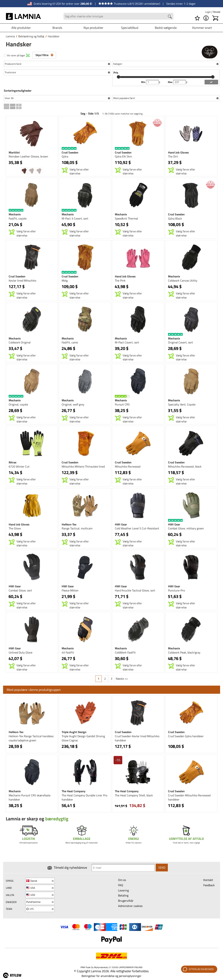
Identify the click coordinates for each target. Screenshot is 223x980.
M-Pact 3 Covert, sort (75, 218)
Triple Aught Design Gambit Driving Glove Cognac (83, 738)
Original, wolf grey (73, 404)
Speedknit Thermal (126, 218)
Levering (123, 890)
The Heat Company (74, 791)
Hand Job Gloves (178, 152)
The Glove (15, 528)
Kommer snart (202, 28)
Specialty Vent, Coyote (182, 404)
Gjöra (65, 156)
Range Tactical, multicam (77, 528)
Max (170, 82)
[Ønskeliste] (197, 18)
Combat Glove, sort (20, 590)
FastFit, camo (70, 342)
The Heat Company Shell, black (134, 795)
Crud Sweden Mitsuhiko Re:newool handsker (189, 797)
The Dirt (173, 156)
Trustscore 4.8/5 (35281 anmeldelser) (129, 4)
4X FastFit (68, 652)
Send (162, 867)
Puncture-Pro (176, 590)
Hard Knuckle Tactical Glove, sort (135, 590)
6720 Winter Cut (19, 466)
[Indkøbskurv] (215, 18)
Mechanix (15, 214)
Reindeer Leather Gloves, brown (28, 156)
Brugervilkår (126, 901)
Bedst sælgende (166, 28)
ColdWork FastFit (125, 652)
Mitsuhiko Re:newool (128, 466)
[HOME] (24, 16)
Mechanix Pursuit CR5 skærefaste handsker (30, 797)
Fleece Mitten (70, 590)
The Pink (120, 280)
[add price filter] (211, 82)
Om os (122, 880)
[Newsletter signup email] (123, 868)
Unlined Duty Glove (21, 652)
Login (208, 12)
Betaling (123, 895)
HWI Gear (121, 524)
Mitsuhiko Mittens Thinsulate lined (83, 466)
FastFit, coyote (18, 218)
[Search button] (170, 17)
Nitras (13, 462)
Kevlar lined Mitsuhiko (22, 280)
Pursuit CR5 (122, 404)
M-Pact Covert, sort (127, 342)
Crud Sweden (70, 152)
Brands (57, 28)
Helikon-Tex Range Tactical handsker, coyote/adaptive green (31, 738)
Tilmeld (216, 12)
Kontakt (208, 880)
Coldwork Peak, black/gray (184, 652)
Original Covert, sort (180, 342)
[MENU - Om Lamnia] (206, 18)
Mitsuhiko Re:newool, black (185, 466)
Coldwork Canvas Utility (183, 280)
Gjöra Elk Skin (123, 156)
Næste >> (122, 679)
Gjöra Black (175, 218)
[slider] (118, 77)
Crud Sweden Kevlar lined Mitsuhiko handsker (137, 738)
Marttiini (14, 152)
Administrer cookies (130, 906)
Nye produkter (93, 28)
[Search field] (118, 16)
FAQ (121, 885)
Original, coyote (18, 404)
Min (144, 82)
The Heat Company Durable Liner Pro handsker (84, 797)
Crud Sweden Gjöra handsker (186, 736)
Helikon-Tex (69, 524)
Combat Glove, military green (186, 528)
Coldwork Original (20, 342)
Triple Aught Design (74, 732)
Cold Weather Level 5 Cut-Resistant (137, 528)
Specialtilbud (130, 28)
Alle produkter (21, 28)
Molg (65, 280)
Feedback (209, 885)
